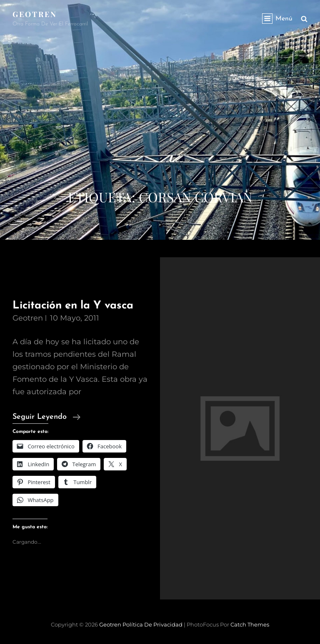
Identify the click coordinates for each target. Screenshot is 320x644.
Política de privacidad (152, 624)
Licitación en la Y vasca (73, 306)
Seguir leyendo (46, 417)
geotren (28, 318)
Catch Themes (250, 624)
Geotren (35, 14)
